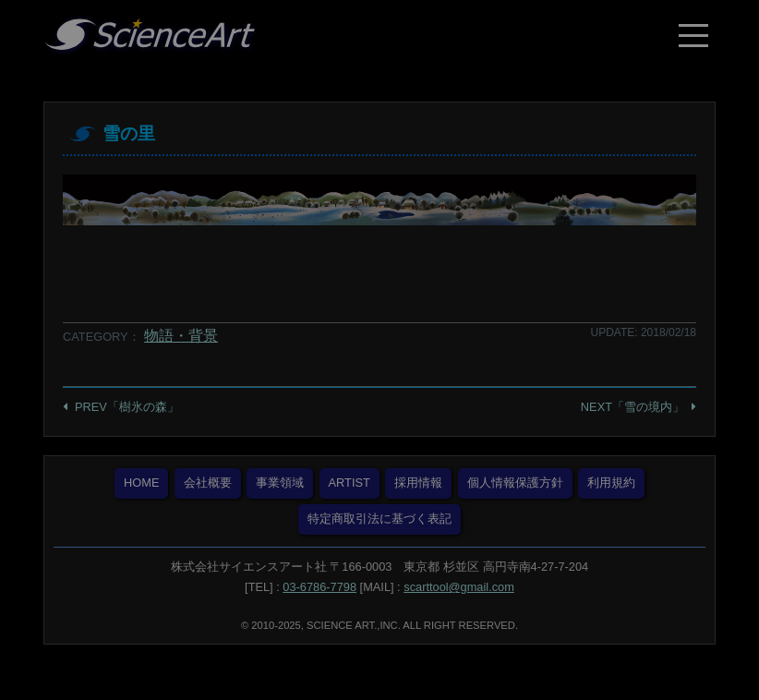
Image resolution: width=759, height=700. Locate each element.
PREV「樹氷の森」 (127, 407)
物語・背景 (181, 336)
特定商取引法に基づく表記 (379, 519)
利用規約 (611, 483)
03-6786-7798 (319, 587)
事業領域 (280, 483)
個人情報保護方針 (515, 483)
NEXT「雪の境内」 (632, 407)
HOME (141, 483)
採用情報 (418, 483)
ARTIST (349, 483)
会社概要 (208, 483)
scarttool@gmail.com (459, 587)
